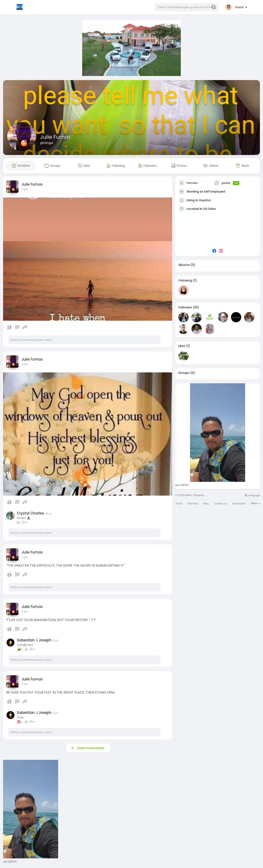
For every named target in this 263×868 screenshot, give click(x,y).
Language (252, 495)
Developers (239, 503)
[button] (187, 7)
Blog (206, 503)
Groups (184, 373)
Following (185, 280)
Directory (193, 503)
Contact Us (220, 503)
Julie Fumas (55, 137)
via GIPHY (182, 485)
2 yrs (25, 189)
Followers (185, 307)
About (179, 503)
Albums (184, 265)
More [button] (256, 503)
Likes (182, 346)
